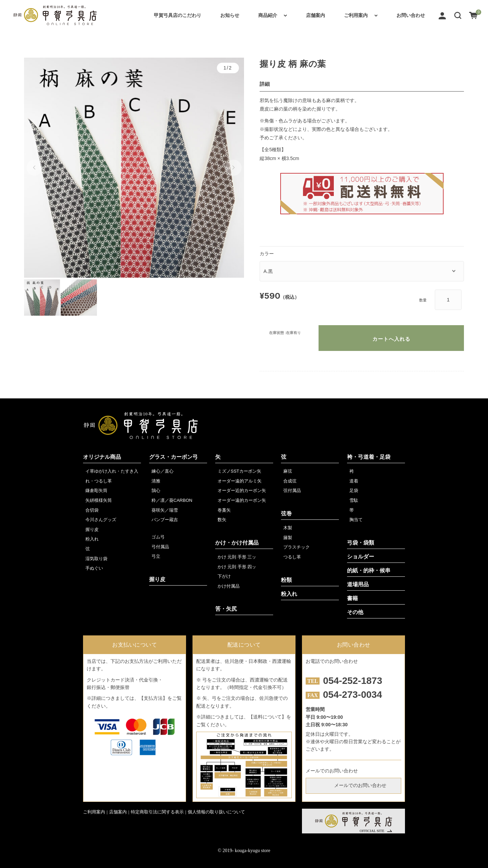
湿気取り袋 (96, 559)
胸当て (356, 520)
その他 (355, 612)
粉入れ (92, 539)
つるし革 (292, 557)
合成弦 (290, 481)
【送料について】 (267, 717)
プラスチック (297, 547)
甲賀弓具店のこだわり (178, 15)
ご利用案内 (356, 15)
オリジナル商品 (102, 457)
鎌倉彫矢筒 (96, 490)
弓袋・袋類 (361, 543)
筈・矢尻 (226, 609)
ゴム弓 (158, 537)
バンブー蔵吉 (165, 520)
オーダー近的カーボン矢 (242, 490)
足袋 (354, 490)
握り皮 (92, 529)
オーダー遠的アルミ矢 (240, 481)
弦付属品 (292, 490)
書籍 (352, 598)
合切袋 (92, 510)
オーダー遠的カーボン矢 (242, 500)
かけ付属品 (229, 586)
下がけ (224, 576)
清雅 (156, 481)
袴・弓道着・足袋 (369, 457)
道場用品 (358, 584)
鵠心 (156, 490)
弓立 (156, 556)
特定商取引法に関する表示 (157, 812)
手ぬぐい (94, 568)
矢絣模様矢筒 (99, 500)
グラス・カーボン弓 (174, 457)
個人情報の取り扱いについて (216, 812)
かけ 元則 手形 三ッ (237, 557)
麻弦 (288, 471)
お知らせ (230, 15)
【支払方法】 (153, 698)
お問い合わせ (411, 15)
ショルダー (361, 557)
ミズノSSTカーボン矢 (239, 471)
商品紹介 (268, 15)
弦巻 (286, 514)
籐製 (288, 538)
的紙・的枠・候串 (369, 570)
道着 (354, 481)
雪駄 (354, 500)
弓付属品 (160, 547)
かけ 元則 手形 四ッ (237, 567)
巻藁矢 (224, 510)
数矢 (222, 520)
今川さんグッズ (101, 520)
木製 (288, 528)
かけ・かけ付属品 (237, 543)
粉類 (286, 580)
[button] (458, 15)
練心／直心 (162, 471)
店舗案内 (316, 15)
